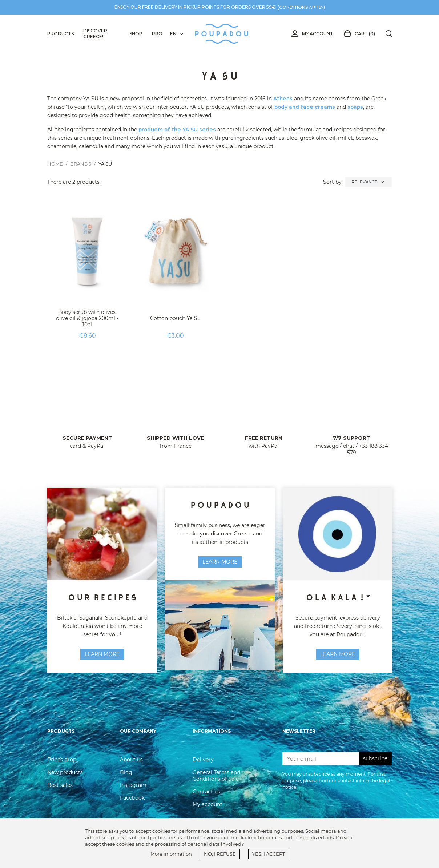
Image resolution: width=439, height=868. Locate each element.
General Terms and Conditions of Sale (216, 778)
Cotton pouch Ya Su (175, 318)
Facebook (132, 800)
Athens (283, 99)
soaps (357, 107)
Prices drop (62, 762)
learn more (102, 654)
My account (311, 34)
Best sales (60, 787)
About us (131, 762)
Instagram (133, 787)
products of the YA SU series (178, 130)
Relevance (368, 182)
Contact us (206, 794)
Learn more (220, 562)
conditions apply (301, 7)
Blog (126, 775)
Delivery (203, 762)
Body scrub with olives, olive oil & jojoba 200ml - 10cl (87, 318)
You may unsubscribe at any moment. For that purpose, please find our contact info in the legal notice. (336, 783)
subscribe (375, 761)
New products (65, 775)
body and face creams (305, 107)
